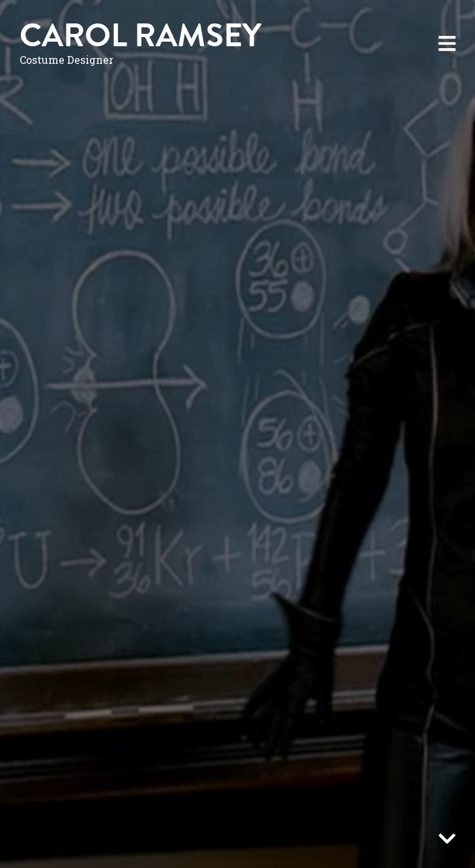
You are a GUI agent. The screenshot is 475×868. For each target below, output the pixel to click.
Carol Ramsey (140, 35)
